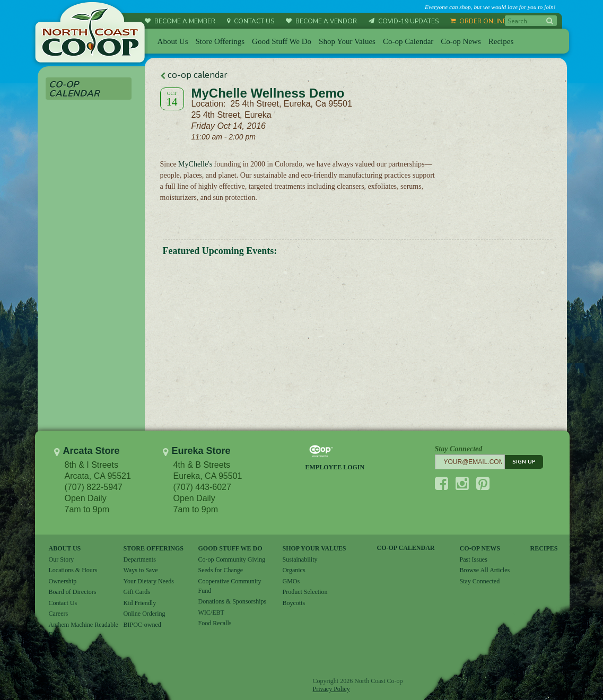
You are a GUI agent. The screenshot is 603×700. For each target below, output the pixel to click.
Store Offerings (220, 41)
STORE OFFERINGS (154, 548)
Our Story (62, 559)
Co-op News (461, 41)
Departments (140, 559)
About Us (173, 41)
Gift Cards (137, 592)
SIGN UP (524, 462)
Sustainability (300, 559)
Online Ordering (145, 614)
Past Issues (474, 559)
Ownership (63, 581)
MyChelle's (194, 164)
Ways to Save (141, 570)
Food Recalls (215, 623)
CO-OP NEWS (480, 548)
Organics (294, 570)
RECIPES (544, 548)
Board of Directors (73, 592)
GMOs (291, 581)
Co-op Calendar (408, 41)
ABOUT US (65, 548)
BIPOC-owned (142, 625)
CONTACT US (251, 21)
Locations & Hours (73, 570)
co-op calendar (194, 75)
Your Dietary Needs (149, 581)
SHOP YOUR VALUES (314, 548)
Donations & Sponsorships (233, 601)
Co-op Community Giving (232, 559)
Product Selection (305, 592)
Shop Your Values (347, 41)
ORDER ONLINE (478, 21)
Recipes (501, 41)
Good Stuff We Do (282, 41)
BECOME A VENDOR (321, 21)
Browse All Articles (485, 570)
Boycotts (294, 603)
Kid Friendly (140, 603)
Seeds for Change (221, 570)
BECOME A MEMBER (180, 21)
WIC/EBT (211, 612)
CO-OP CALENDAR (406, 548)
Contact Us (63, 603)
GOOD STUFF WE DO (230, 548)
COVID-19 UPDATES (404, 21)
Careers (59, 614)
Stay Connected (480, 581)
